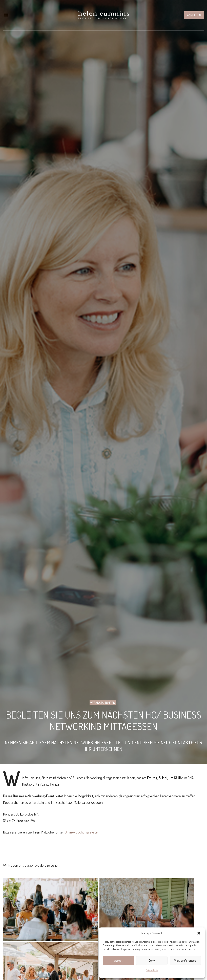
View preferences (185, 961)
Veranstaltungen (103, 703)
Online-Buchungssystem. (83, 832)
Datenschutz (152, 970)
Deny (152, 961)
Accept (118, 961)
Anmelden (194, 15)
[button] (199, 933)
